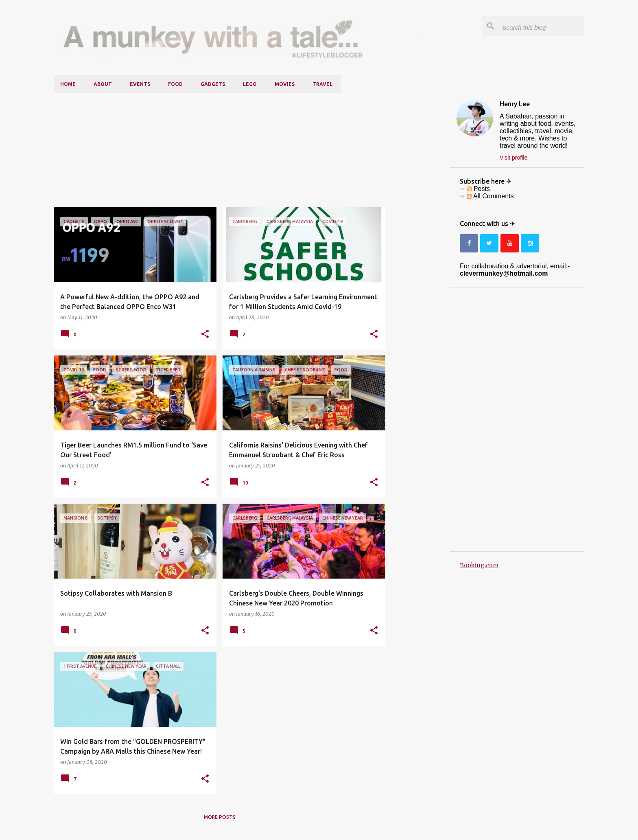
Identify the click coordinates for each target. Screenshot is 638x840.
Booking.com (479, 565)
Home (68, 84)
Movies (285, 84)
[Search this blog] (542, 26)
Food (175, 84)
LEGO (250, 84)
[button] (205, 334)
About (103, 84)
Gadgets (213, 84)
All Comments (490, 196)
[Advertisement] (220, 150)
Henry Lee (515, 104)
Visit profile (513, 158)
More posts (220, 817)
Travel (322, 84)
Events (140, 84)
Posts (478, 189)
